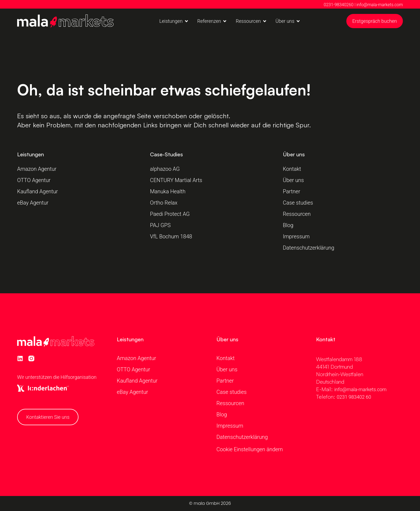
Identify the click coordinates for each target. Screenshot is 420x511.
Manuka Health (168, 191)
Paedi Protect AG (170, 214)
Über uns (293, 180)
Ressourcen (297, 214)
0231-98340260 (339, 5)
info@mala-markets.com (380, 5)
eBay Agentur (33, 203)
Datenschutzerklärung (309, 248)
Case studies (298, 203)
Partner (292, 191)
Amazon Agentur (37, 169)
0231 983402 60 (354, 397)
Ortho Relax (164, 203)
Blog (288, 225)
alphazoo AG (165, 169)
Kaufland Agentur (37, 191)
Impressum (296, 236)
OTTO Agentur (34, 180)
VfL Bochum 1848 (172, 236)
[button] (174, 21)
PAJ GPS (160, 225)
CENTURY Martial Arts (176, 180)
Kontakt (292, 169)
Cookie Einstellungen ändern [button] (250, 449)
